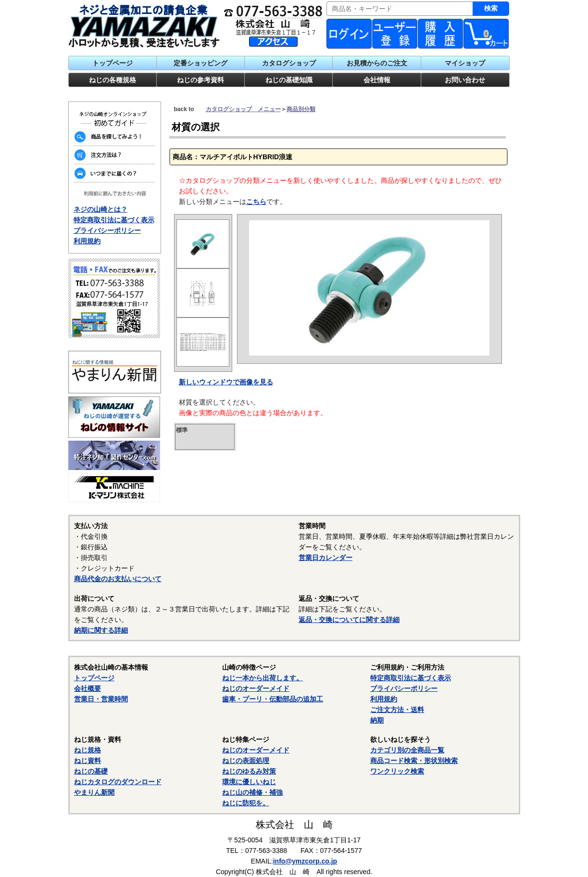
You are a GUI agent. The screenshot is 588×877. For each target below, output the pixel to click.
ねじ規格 (88, 750)
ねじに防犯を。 (246, 803)
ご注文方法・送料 (397, 710)
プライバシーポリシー (107, 230)
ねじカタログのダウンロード (118, 782)
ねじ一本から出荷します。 (263, 678)
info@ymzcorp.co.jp (305, 861)
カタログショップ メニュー (243, 109)
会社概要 (88, 688)
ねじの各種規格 (113, 80)
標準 (182, 430)
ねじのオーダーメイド (256, 688)
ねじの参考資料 (200, 80)
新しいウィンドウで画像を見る (226, 382)
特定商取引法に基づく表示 (114, 220)
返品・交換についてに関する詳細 (349, 620)
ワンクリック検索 (397, 771)
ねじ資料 (88, 761)
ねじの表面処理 (246, 761)
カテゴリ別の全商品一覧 (407, 750)
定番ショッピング (200, 63)
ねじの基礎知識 (289, 80)
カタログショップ (289, 63)
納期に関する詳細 (101, 630)
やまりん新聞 (94, 792)
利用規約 (87, 241)
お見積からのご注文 (377, 63)
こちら (256, 202)
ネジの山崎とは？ (100, 209)
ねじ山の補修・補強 (252, 792)
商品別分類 (301, 109)
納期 (377, 720)
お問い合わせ (465, 80)
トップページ (113, 63)
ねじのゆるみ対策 (249, 771)
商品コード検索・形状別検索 (414, 761)
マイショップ (465, 63)
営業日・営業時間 (101, 699)
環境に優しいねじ (249, 782)
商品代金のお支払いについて (118, 579)
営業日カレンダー (325, 558)
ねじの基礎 (91, 771)
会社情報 (377, 80)
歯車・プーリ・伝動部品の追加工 (273, 699)
